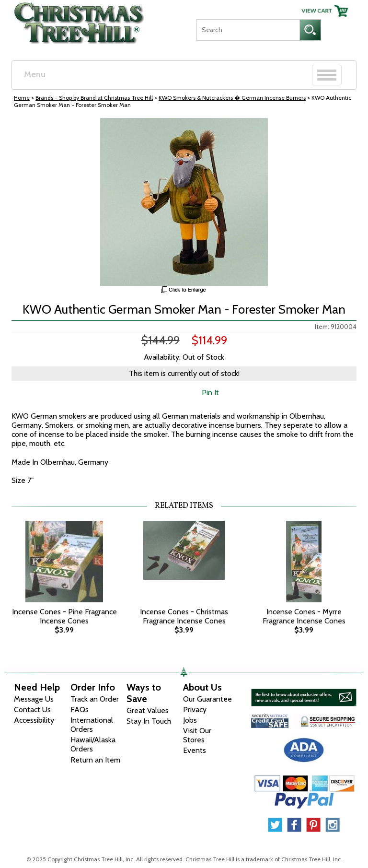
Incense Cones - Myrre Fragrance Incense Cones (304, 616)
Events (195, 750)
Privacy (195, 710)
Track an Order (95, 699)
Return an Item (95, 760)
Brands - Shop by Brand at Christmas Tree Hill (94, 98)
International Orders (92, 725)
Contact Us (32, 710)
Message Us (34, 699)
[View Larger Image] (184, 202)
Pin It (210, 393)
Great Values (148, 710)
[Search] (248, 30)
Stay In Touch (149, 721)
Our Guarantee (207, 699)
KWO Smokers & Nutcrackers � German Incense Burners (232, 98)
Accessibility (34, 720)
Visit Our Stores (197, 735)
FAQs (80, 710)
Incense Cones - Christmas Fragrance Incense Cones (184, 616)
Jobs (190, 720)
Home (22, 98)
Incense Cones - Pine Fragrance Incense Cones (64, 616)
